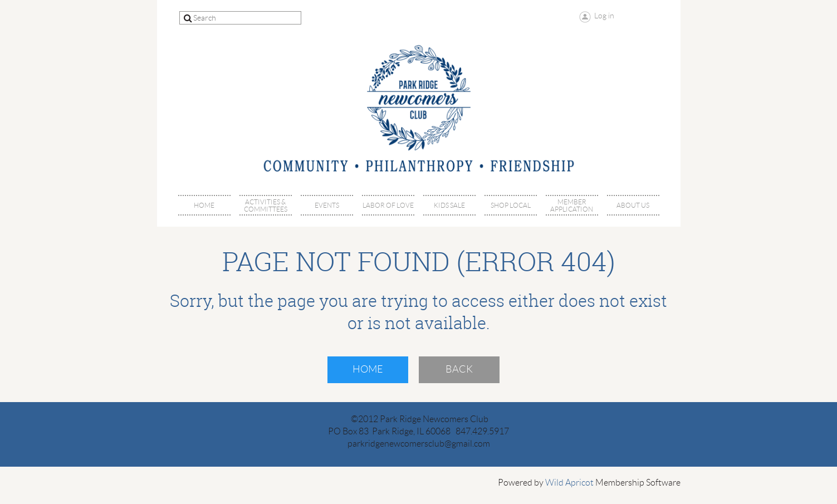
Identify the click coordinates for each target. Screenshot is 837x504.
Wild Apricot (569, 483)
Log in (604, 16)
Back (459, 369)
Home (368, 369)
